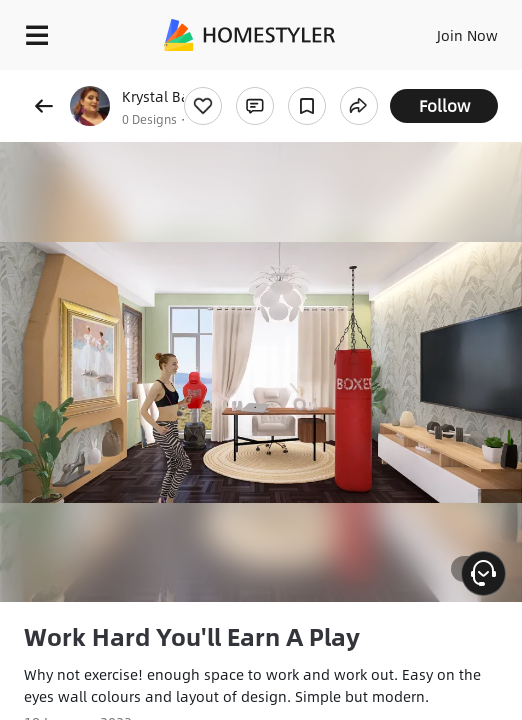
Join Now (467, 35)
